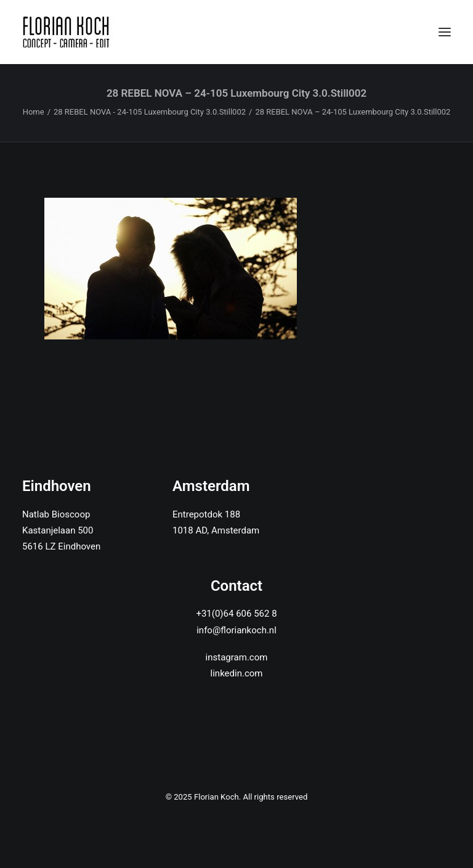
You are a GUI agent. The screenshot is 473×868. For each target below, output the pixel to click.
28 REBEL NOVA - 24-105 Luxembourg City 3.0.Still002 (150, 112)
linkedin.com (237, 673)
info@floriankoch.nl (236, 630)
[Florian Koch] (68, 32)
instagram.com (237, 657)
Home (34, 112)
